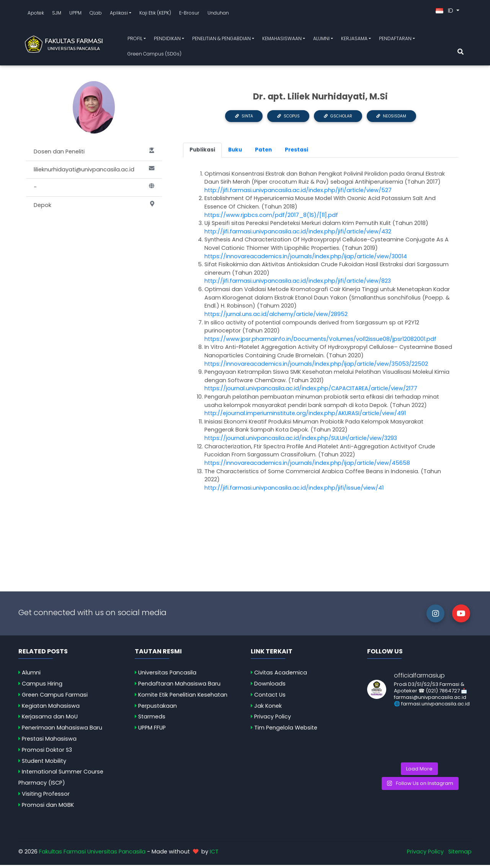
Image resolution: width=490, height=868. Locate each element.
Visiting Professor (46, 796)
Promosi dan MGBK (48, 808)
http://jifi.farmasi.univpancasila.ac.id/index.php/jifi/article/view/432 (298, 234)
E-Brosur (189, 14)
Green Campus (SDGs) (154, 55)
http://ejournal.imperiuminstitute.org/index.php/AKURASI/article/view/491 (305, 416)
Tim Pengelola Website (286, 731)
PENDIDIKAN (167, 40)
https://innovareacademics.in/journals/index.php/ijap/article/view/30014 (306, 259)
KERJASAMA (354, 40)
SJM (57, 14)
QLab (96, 14)
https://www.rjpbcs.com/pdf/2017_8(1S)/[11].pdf (272, 218)
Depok (94, 208)
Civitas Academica (281, 676)
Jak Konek (268, 708)
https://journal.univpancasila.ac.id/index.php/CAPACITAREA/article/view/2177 (311, 391)
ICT (214, 854)
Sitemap (460, 854)
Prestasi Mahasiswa (49, 741)
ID (445, 12)
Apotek (36, 14)
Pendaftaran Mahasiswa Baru (179, 686)
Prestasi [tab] (296, 153)
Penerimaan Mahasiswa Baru (62, 731)
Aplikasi (119, 14)
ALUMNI (321, 40)
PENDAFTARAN (395, 40)
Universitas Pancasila (167, 676)
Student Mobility (44, 764)
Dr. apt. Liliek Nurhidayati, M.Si (320, 99)
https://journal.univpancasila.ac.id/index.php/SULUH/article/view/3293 (301, 441)
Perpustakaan (158, 708)
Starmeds (152, 720)
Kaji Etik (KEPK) (155, 14)
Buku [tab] (235, 153)
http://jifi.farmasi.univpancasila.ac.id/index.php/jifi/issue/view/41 (294, 490)
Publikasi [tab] (202, 153)
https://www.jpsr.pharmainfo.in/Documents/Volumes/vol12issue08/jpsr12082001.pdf (320, 342)
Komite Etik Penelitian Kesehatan (183, 697)
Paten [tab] (263, 153)
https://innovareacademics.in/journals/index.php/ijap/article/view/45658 (307, 466)
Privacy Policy (273, 720)
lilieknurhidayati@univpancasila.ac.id (94, 173)
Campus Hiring (42, 686)
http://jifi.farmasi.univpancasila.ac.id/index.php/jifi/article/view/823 (298, 284)
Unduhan (218, 14)
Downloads (270, 686)
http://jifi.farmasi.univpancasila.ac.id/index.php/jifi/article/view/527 (298, 193)
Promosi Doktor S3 (47, 752)
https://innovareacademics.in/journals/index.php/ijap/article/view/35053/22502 (316, 366)
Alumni (31, 676)
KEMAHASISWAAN (282, 40)
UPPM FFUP (152, 731)
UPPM (75, 14)
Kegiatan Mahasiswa (51, 708)
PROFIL (135, 40)
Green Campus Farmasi (55, 697)
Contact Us (270, 697)
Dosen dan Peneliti (94, 155)
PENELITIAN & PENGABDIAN (221, 40)
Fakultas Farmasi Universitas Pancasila (92, 854)
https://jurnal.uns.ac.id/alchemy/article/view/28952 (276, 317)
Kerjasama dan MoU (50, 720)
